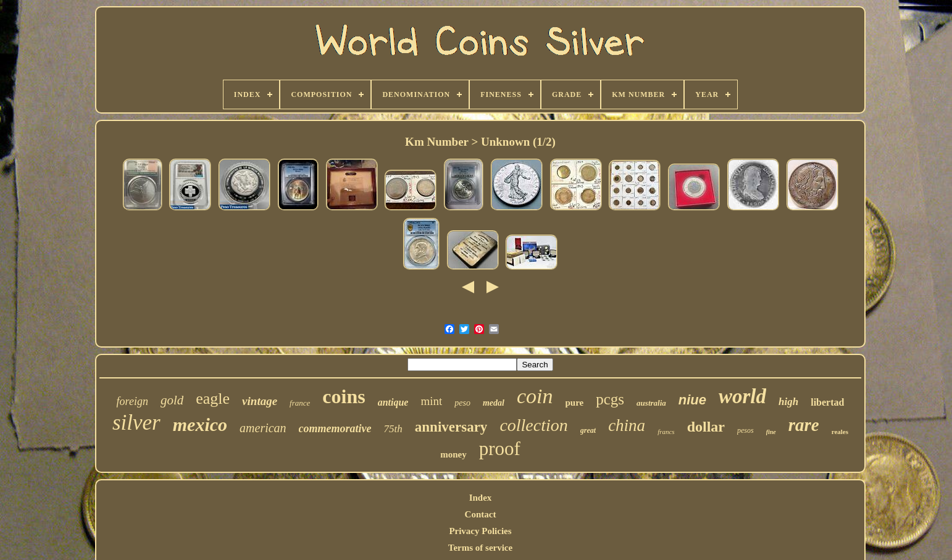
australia (651, 403)
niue (692, 400)
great (588, 430)
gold (172, 400)
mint (431, 401)
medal (494, 403)
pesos (745, 430)
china (627, 425)
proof (500, 449)
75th (393, 429)
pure (575, 403)
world (742, 396)
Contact (481, 514)
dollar (706, 427)
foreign (132, 401)
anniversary (451, 427)
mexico (200, 424)
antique (393, 402)
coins (344, 396)
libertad (827, 402)
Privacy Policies (480, 531)
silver (136, 423)
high (788, 402)
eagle (213, 399)
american (263, 428)
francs (666, 432)
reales (840, 432)
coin (535, 396)
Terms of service (480, 548)
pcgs (610, 399)
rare (804, 425)
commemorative (335, 428)
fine (771, 432)
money (453, 454)
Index (481, 498)
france (300, 403)
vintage (260, 401)
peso (462, 403)
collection (533, 425)
